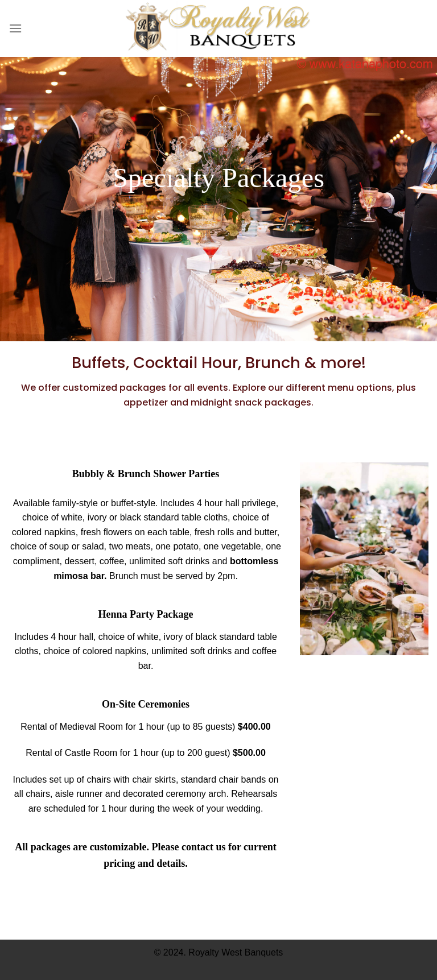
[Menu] (15, 28)
